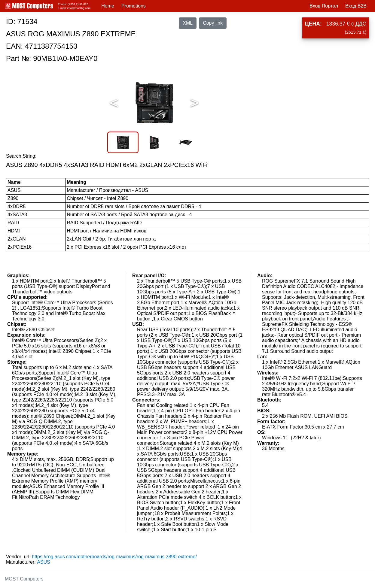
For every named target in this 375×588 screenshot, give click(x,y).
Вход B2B (356, 6)
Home (108, 6)
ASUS (44, 562)
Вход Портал (324, 6)
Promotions (134, 6)
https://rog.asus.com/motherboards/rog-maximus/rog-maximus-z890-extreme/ (114, 557)
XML (188, 23)
